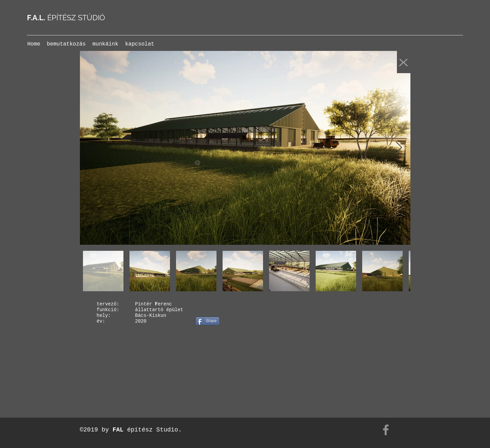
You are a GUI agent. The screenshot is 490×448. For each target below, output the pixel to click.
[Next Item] (399, 148)
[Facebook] (386, 430)
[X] (404, 62)
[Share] (208, 321)
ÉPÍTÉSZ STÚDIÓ (66, 18)
